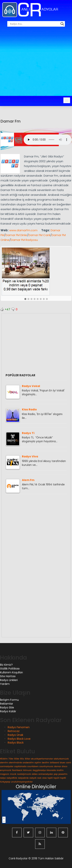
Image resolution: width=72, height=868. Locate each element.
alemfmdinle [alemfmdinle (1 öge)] (15, 763)
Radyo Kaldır (8, 711)
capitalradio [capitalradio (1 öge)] (20, 766)
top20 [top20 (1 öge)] (57, 778)
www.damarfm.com (23, 230)
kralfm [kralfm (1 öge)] (60, 770)
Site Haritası (8, 676)
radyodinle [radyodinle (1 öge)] (23, 778)
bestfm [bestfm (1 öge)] (46, 763)
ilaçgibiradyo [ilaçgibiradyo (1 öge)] (39, 770)
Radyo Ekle (7, 707)
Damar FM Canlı (39, 235)
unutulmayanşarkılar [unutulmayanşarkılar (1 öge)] (22, 782)
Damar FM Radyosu (24, 240)
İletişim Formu (9, 700)
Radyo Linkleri (9, 680)
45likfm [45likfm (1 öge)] (4, 759)
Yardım (5, 684)
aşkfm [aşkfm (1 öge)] (38, 763)
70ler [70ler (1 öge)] (11, 759)
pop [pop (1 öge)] (56, 774)
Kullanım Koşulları (11, 672)
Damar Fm (11, 121)
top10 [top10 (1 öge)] (50, 778)
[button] (25, 299)
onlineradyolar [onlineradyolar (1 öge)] (46, 774)
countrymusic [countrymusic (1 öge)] (46, 766)
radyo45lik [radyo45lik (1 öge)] (12, 778)
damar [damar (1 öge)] (58, 766)
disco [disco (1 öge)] (65, 766)
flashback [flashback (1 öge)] (17, 770)
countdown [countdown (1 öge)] (33, 766)
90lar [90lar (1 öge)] (27, 759)
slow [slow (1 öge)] (45, 778)
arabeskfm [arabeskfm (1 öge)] (28, 763)
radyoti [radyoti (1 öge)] (33, 778)
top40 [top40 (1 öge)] (63, 778)
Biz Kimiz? (6, 665)
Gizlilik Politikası (10, 669)
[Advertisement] (36, 66)
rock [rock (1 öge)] (39, 778)
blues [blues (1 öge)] (62, 763)
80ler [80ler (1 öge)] (17, 759)
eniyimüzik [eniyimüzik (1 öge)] (6, 770)
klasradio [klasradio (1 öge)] (51, 770)
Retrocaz (14, 731)
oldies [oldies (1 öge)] (35, 774)
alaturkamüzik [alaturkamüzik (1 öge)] (61, 759)
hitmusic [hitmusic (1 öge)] (27, 770)
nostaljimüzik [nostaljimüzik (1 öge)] (24, 774)
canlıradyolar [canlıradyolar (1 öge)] (7, 766)
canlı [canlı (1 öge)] (69, 763)
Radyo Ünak (15, 735)
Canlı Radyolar (18, 858)
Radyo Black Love (19, 739)
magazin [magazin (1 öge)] (5, 774)
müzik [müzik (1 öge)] (13, 774)
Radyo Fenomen (19, 727)
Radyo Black (16, 743)
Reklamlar (7, 704)
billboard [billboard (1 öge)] (54, 763)
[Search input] (34, 24)
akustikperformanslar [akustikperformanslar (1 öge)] (42, 759)
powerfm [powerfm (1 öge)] (63, 774)
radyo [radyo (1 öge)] (3, 778)
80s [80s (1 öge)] (22, 759)
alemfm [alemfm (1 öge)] (4, 763)
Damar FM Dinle (16, 235)
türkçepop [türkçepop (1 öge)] (5, 782)
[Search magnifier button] (62, 24)
